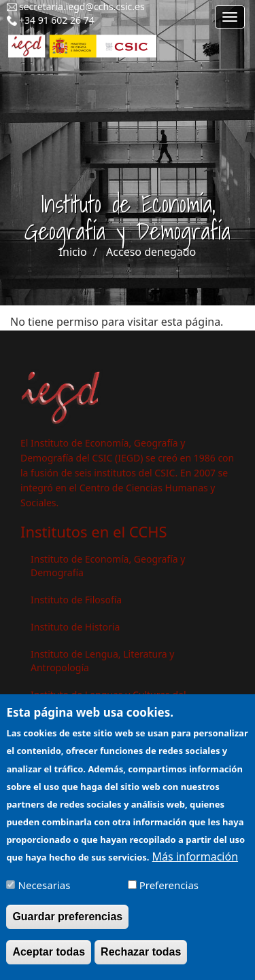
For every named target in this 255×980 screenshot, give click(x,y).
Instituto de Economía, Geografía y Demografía (108, 566)
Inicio (73, 252)
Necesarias (45, 887)
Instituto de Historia (75, 627)
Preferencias (169, 887)
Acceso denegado (151, 252)
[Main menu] (230, 17)
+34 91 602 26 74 (57, 20)
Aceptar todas (49, 954)
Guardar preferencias (67, 919)
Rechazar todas (141, 954)
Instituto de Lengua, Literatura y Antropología (102, 661)
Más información (195, 859)
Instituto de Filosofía (76, 600)
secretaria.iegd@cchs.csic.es (82, 6)
